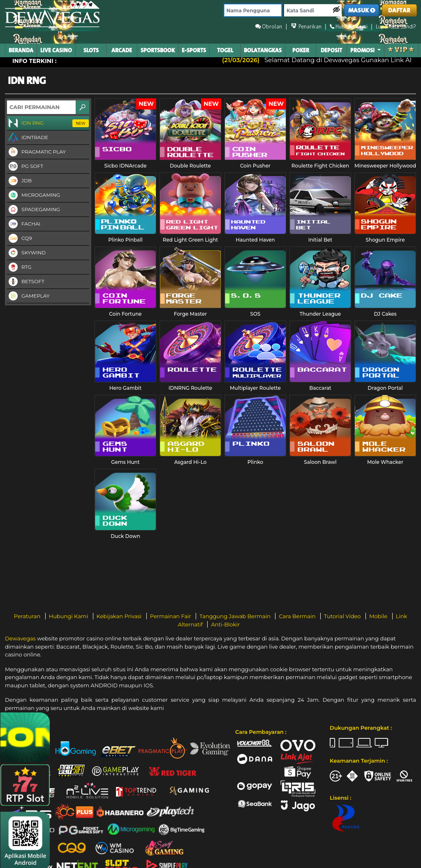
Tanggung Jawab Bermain (236, 616)
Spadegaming (34, 210)
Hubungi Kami (69, 616)
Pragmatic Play (36, 152)
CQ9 (19, 239)
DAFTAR (399, 10)
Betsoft (26, 282)
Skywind (26, 253)
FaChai (24, 224)
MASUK (362, 10)
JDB (19, 181)
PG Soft (25, 167)
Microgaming (34, 195)
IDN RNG (48, 123)
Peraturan (28, 616)
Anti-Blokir (225, 624)
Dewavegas (20, 638)
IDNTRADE (28, 138)
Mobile (379, 616)
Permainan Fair (171, 616)
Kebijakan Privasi (120, 616)
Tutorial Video (343, 616)
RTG (19, 268)
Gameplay (28, 296)
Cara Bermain (298, 616)
